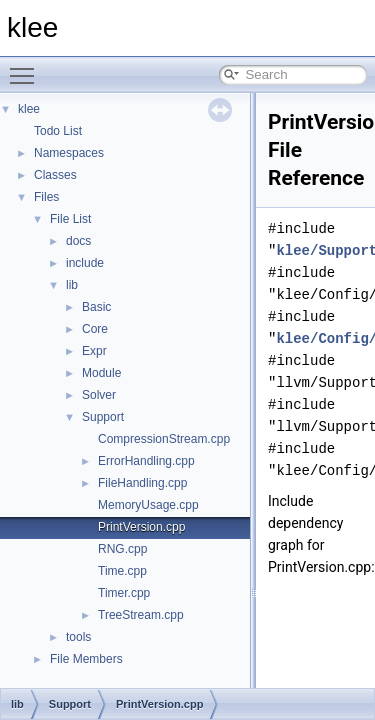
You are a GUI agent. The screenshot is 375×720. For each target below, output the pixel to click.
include (85, 263)
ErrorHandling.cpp (146, 461)
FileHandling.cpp (142, 483)
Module (101, 373)
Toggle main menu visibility (27, 67)
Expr (94, 351)
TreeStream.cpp (141, 615)
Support (103, 417)
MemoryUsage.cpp (148, 505)
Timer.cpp (124, 593)
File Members (86, 659)
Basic (96, 307)
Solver (99, 395)
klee (29, 109)
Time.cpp (122, 571)
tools (78, 637)
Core (95, 329)
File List (70, 219)
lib (72, 285)
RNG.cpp (122, 549)
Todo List (58, 131)
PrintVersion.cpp (141, 527)
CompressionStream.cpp (164, 439)
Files (46, 197)
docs (78, 241)
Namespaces (69, 153)
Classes (55, 175)
